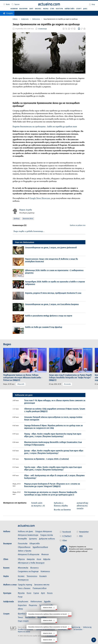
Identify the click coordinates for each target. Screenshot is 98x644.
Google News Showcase (40, 198)
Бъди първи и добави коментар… (29, 231)
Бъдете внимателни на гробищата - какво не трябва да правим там (45, 127)
